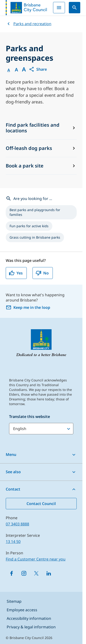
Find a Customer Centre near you (36, 559)
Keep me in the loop (28, 307)
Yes (16, 273)
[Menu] (59, 8)
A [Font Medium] (16, 70)
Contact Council (41, 504)
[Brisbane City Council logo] (26, 8)
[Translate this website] (41, 429)
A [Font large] (24, 69)
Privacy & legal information (31, 627)
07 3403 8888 (17, 524)
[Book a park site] (41, 166)
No (42, 273)
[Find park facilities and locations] (41, 128)
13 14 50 (13, 542)
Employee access (22, 610)
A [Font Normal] (9, 70)
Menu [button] (11, 454)
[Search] (75, 8)
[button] (38, 69)
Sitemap (14, 601)
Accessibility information (29, 618)
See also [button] (13, 472)
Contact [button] (13, 489)
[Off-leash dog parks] (41, 148)
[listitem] (41, 212)
